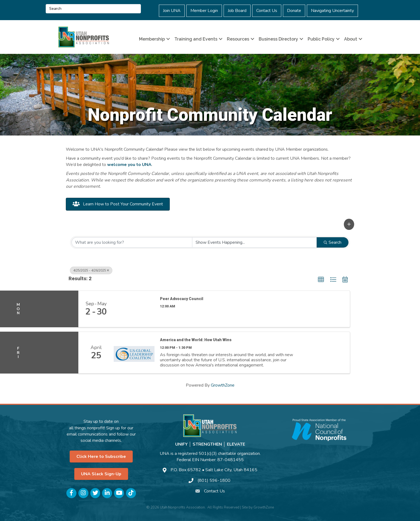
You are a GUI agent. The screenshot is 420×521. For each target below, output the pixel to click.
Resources (238, 39)
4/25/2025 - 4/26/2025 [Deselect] (91, 270)
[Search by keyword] (132, 242)
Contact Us (267, 11)
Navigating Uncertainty (332, 11)
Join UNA (172, 11)
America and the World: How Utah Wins (196, 340)
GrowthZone (223, 385)
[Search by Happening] (255, 242)
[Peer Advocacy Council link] (134, 309)
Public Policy (321, 39)
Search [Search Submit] (333, 242)
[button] (349, 224)
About (351, 39)
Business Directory (278, 39)
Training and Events (196, 39)
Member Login (204, 11)
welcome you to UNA (129, 165)
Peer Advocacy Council (182, 299)
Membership (152, 39)
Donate (294, 11)
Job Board (237, 11)
